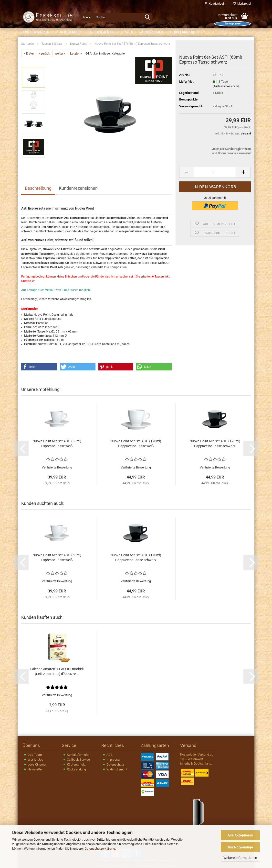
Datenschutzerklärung (100, 849)
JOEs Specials (152, 32)
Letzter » (76, 53)
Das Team (35, 755)
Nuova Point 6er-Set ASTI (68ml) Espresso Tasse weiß (57, 444)
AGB (110, 755)
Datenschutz (115, 764)
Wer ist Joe (35, 760)
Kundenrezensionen (78, 188)
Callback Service (78, 760)
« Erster (29, 53)
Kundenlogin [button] (215, 4)
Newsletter (35, 769)
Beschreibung (38, 188)
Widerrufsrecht (117, 769)
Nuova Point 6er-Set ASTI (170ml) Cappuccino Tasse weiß (136, 444)
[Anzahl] (215, 172)
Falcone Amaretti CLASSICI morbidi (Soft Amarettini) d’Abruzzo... (57, 671)
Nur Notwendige (240, 847)
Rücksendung (76, 769)
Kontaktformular (78, 755)
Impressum (114, 760)
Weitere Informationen (240, 858)
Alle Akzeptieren (240, 835)
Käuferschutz (76, 764)
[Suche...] (87, 17)
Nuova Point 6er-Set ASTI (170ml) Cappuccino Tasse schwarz (215, 444)
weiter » (60, 53)
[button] (187, 172)
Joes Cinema (37, 764)
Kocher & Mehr (69, 32)
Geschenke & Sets (184, 32)
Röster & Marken (36, 32)
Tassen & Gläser (101, 32)
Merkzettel (242, 4)
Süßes (127, 32)
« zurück (44, 53)
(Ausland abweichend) (226, 86)
